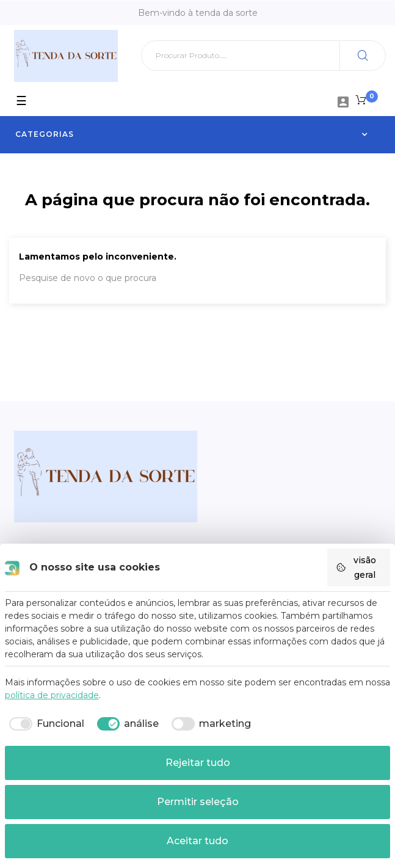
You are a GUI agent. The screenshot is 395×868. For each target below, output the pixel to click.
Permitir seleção (198, 802)
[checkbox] (45, 724)
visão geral (356, 567)
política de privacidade (52, 695)
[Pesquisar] (263, 56)
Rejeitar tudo (198, 763)
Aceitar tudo (197, 841)
